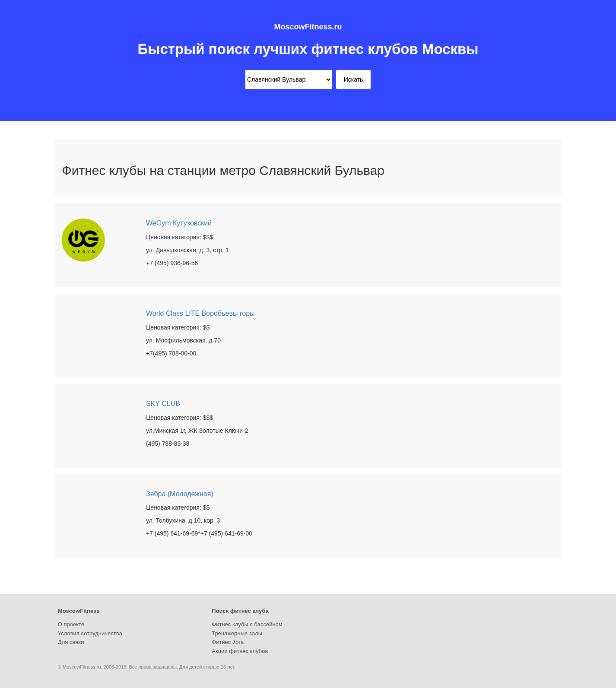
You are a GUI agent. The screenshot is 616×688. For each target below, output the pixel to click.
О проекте (71, 624)
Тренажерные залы (237, 633)
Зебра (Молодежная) (180, 494)
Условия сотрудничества (90, 633)
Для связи (71, 642)
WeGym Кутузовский (179, 223)
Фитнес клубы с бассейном (247, 624)
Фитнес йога (228, 642)
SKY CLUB (163, 404)
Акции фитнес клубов (240, 651)
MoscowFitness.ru (308, 27)
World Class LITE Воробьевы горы (200, 313)
